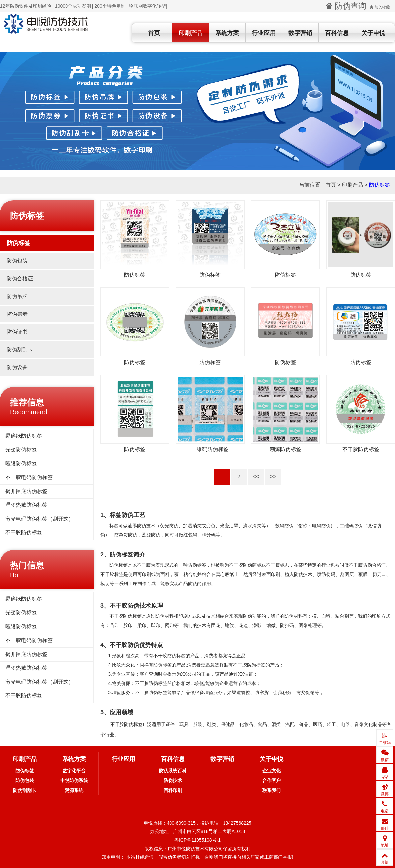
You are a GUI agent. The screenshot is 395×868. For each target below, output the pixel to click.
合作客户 (272, 780)
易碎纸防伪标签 (24, 436)
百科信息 (337, 33)
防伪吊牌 (17, 296)
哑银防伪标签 (21, 463)
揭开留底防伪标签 (26, 491)
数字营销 (300, 33)
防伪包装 (17, 261)
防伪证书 (17, 332)
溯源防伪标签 (285, 449)
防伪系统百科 (173, 771)
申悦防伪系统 (74, 780)
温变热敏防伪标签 (26, 505)
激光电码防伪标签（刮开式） (39, 519)
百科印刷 (173, 790)
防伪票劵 (17, 314)
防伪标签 (380, 185)
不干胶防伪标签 (24, 533)
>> (273, 477)
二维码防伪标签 (210, 449)
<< (256, 477)
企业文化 (272, 771)
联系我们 (272, 790)
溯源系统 (74, 790)
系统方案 (227, 33)
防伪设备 (17, 367)
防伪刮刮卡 (20, 350)
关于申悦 (373, 33)
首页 (154, 33)
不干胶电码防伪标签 (29, 477)
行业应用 (264, 33)
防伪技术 (173, 780)
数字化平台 (74, 771)
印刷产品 (191, 33)
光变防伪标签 (21, 450)
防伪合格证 (20, 278)
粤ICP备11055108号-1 (197, 840)
